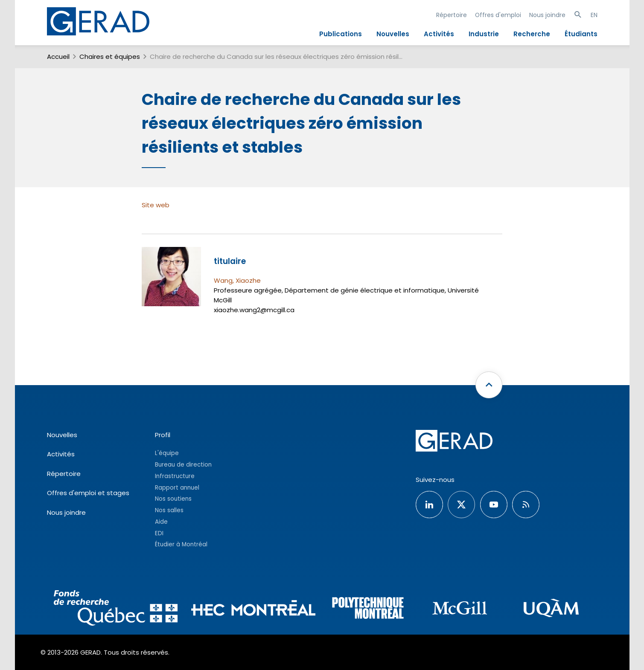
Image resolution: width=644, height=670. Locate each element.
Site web (156, 205)
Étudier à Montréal (181, 544)
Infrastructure (175, 476)
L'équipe (167, 453)
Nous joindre (547, 15)
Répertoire (452, 15)
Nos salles (169, 510)
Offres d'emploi (498, 15)
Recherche (532, 34)
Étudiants (581, 34)
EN (594, 15)
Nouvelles (393, 34)
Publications (341, 34)
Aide (161, 522)
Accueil (58, 57)
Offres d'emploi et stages (88, 493)
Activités (439, 34)
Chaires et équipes (110, 57)
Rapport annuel (177, 488)
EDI (159, 533)
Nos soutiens (173, 499)
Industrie (484, 34)
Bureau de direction (183, 465)
